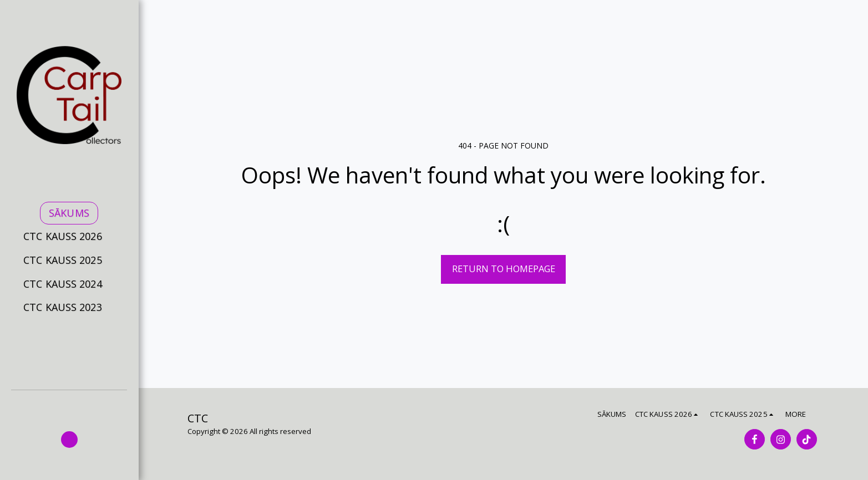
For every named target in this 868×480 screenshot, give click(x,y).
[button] (69, 237)
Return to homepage (504, 269)
